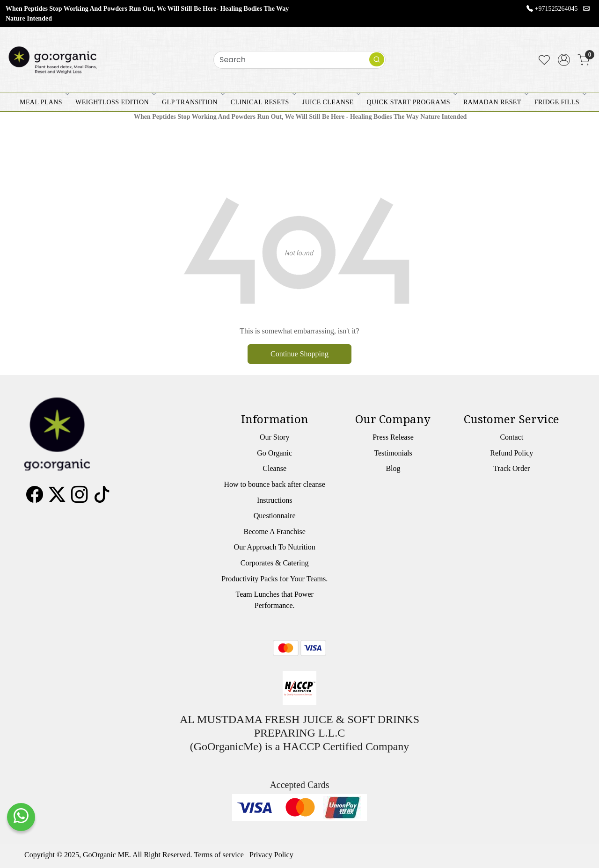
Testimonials (393, 453)
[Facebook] (35, 498)
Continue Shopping (299, 354)
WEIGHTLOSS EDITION (115, 102)
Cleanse (274, 468)
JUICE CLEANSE (331, 102)
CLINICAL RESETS (263, 102)
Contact (511, 437)
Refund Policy (511, 453)
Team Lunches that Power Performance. (274, 600)
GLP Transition (193, 102)
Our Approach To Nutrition (275, 547)
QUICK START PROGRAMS (411, 102)
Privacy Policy (271, 855)
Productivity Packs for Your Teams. (274, 579)
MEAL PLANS (44, 102)
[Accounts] (564, 60)
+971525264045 (556, 9)
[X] (57, 498)
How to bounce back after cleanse (274, 484)
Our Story (275, 437)
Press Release (393, 437)
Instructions (275, 500)
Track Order (511, 468)
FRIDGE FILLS (560, 102)
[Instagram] (80, 498)
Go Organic (274, 453)
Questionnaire (275, 516)
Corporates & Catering (275, 563)
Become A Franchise (274, 532)
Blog (393, 468)
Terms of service (219, 855)
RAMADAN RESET (495, 102)
